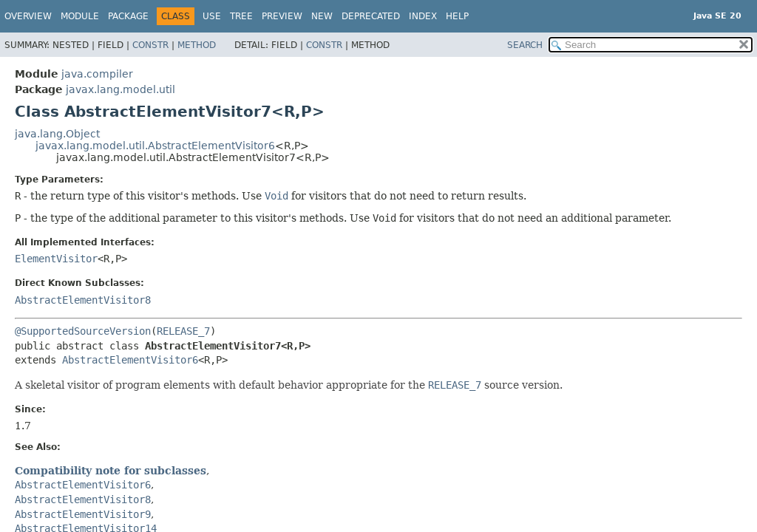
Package (128, 16)
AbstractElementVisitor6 (130, 360)
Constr (150, 45)
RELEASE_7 (183, 331)
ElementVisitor (56, 259)
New (322, 16)
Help (457, 16)
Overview (28, 16)
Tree (241, 16)
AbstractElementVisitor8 (83, 300)
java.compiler (97, 74)
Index (423, 16)
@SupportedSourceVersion (83, 331)
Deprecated (371, 16)
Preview (282, 16)
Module (80, 16)
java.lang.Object (57, 134)
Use (212, 16)
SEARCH (525, 45)
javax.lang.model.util (120, 89)
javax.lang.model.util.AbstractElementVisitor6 (155, 146)
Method (197, 45)
